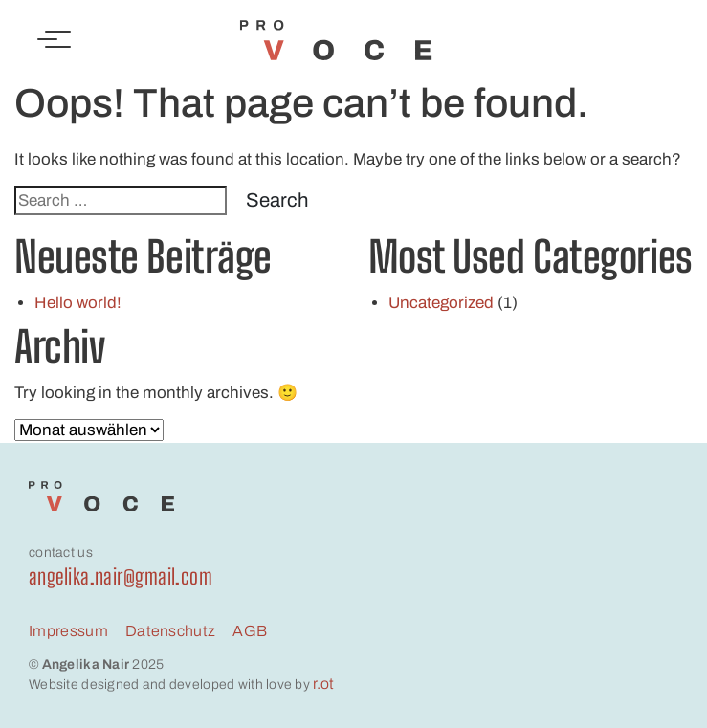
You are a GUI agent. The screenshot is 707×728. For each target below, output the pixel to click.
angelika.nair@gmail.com (121, 576)
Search (277, 200)
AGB (250, 631)
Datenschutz (171, 631)
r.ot (323, 684)
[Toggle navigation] (55, 40)
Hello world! (78, 303)
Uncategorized (441, 303)
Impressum (68, 631)
